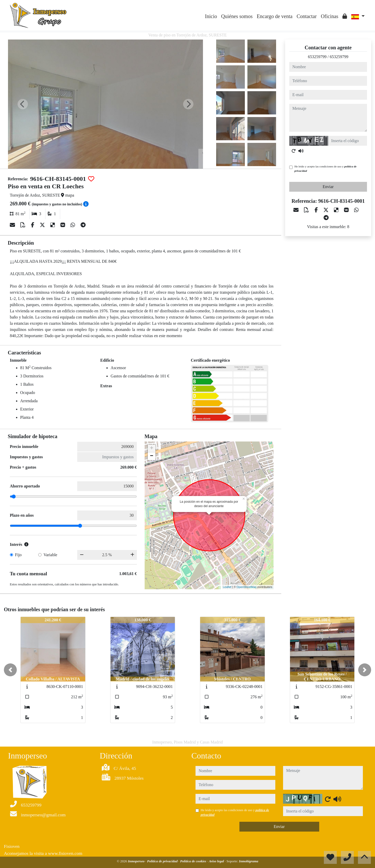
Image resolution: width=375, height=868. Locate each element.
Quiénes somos (237, 16)
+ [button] (151, 448)
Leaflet (227, 587)
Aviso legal (217, 861)
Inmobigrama (249, 861)
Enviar (328, 187)
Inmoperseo (137, 861)
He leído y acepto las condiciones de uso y (325, 169)
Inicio (211, 16)
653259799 (317, 57)
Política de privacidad (163, 861)
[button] (10, 670)
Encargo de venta (275, 16)
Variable (50, 555)
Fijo (18, 555)
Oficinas (330, 16)
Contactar (307, 16)
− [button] (151, 456)
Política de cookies (193, 861)
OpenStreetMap (247, 587)
